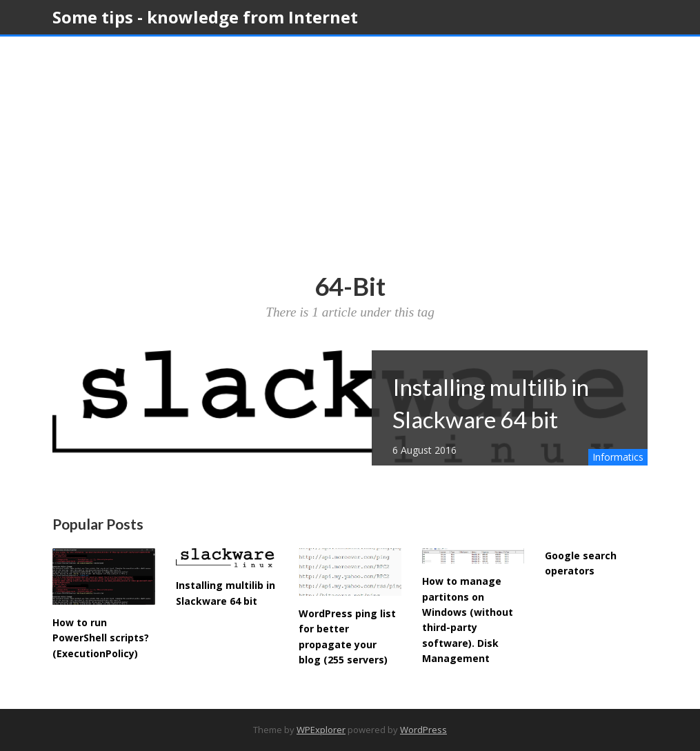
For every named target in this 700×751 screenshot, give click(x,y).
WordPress (423, 730)
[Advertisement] (350, 168)
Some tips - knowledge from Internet (205, 17)
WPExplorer (321, 730)
